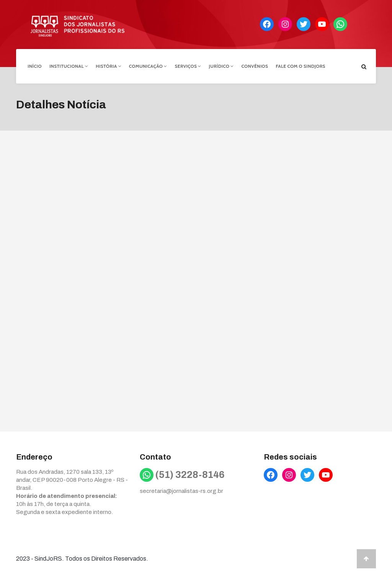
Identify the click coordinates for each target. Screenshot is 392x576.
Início (35, 66)
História (109, 66)
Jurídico (221, 66)
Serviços (188, 66)
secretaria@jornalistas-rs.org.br (181, 491)
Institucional (69, 66)
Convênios (255, 66)
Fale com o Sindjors (301, 66)
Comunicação (148, 66)
